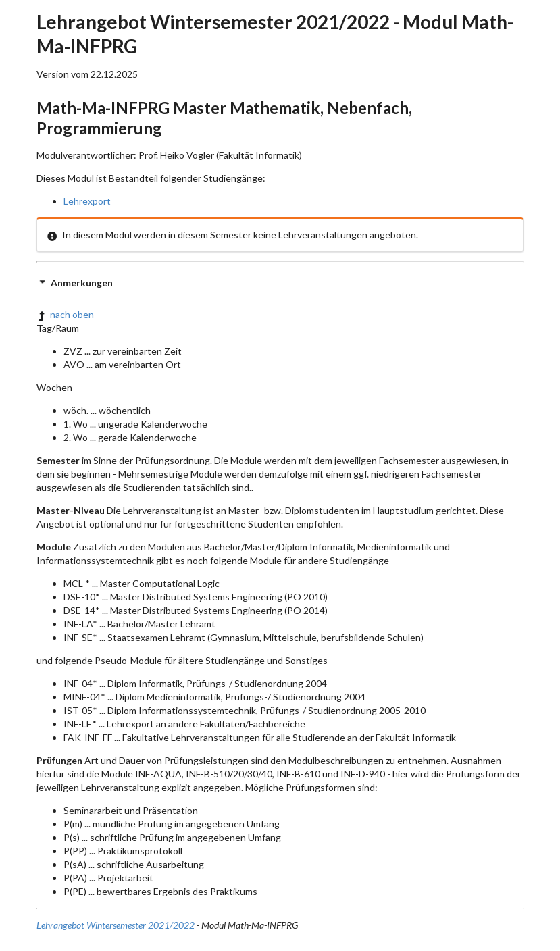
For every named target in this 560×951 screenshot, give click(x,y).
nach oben (65, 314)
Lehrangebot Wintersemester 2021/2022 (116, 925)
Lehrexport (87, 201)
